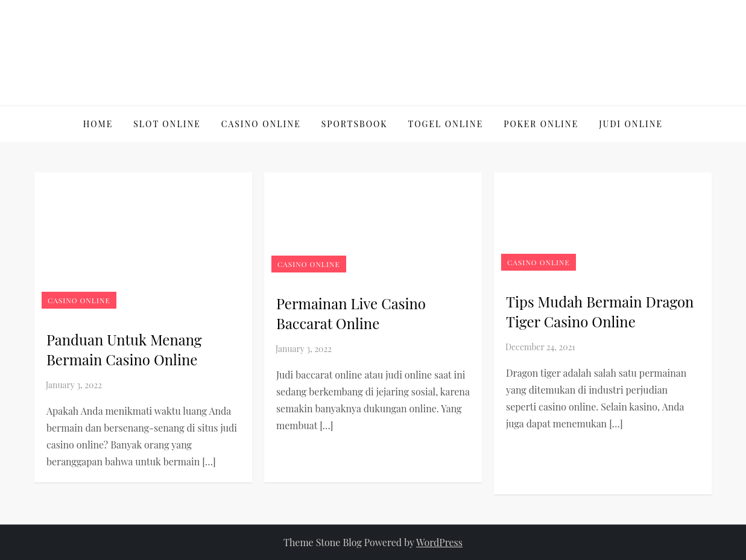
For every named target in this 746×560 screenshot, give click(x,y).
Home (98, 124)
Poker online (541, 124)
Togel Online (446, 124)
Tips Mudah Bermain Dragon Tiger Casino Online (600, 312)
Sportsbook (355, 124)
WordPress (439, 542)
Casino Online (261, 124)
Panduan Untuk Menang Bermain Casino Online (124, 350)
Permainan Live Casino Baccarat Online (351, 313)
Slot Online (167, 124)
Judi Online (631, 124)
